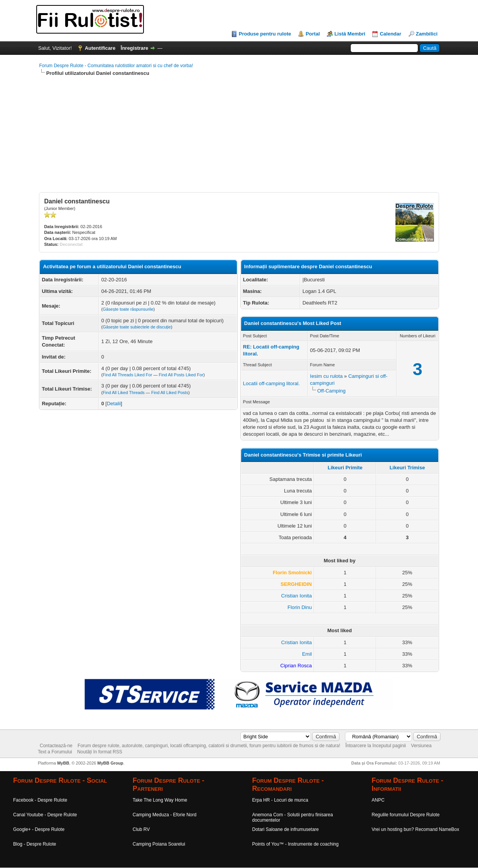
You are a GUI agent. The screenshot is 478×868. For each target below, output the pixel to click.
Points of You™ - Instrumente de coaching (296, 844)
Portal (313, 34)
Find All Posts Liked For (181, 375)
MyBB (63, 763)
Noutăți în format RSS (100, 752)
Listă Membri (350, 34)
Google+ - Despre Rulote (39, 829)
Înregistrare (135, 48)
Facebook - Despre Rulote (40, 800)
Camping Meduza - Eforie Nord (165, 815)
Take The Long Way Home (160, 800)
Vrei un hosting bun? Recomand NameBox (415, 829)
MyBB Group (110, 763)
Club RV (141, 829)
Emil (307, 654)
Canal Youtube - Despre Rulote (45, 815)
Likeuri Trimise (407, 468)
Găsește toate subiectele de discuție (137, 327)
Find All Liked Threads (124, 393)
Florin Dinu (300, 607)
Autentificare (100, 48)
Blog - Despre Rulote (35, 844)
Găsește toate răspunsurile (128, 309)
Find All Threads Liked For (127, 375)
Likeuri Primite (345, 468)
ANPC (378, 800)
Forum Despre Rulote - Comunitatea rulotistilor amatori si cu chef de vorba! (116, 66)
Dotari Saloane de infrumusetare (286, 829)
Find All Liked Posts (170, 393)
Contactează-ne (56, 746)
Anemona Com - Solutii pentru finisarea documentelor (293, 817)
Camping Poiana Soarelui (159, 844)
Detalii (114, 404)
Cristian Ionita (296, 596)
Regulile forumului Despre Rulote (405, 815)
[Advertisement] (239, 138)
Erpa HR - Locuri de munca (280, 800)
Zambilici (427, 34)
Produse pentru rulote (265, 34)
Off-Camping (331, 391)
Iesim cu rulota (327, 376)
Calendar (390, 34)
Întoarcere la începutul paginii (376, 746)
